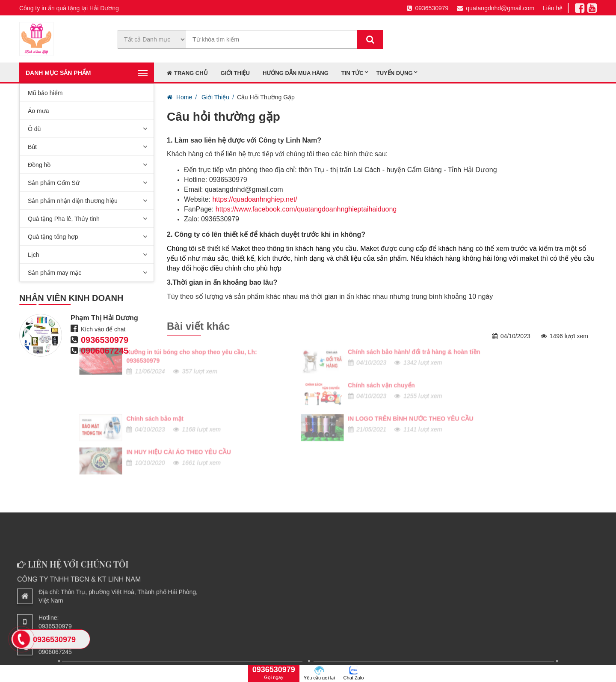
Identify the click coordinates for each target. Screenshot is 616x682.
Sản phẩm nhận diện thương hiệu (73, 201)
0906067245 (105, 351)
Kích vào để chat (103, 329)
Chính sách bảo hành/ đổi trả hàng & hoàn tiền (240, 301)
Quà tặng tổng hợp (53, 237)
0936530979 (428, 8)
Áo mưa (38, 111)
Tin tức (352, 73)
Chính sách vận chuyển (207, 335)
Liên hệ (553, 8)
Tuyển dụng (395, 73)
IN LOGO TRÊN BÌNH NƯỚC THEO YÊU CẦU (236, 368)
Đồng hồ (39, 165)
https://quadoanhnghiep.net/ (255, 199)
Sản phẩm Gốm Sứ (54, 183)
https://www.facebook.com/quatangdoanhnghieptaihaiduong (306, 209)
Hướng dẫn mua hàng (296, 73)
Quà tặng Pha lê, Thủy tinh (64, 219)
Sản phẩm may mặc (55, 273)
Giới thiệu (235, 73)
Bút (32, 147)
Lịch (34, 255)
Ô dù (34, 129)
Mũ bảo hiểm (45, 93)
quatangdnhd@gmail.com (496, 8)
